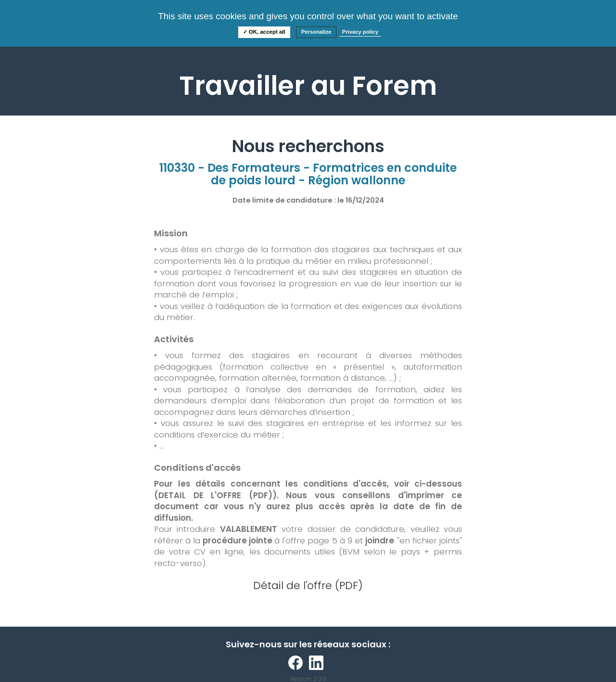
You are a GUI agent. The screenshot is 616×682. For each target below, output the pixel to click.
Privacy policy (360, 32)
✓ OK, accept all (264, 32)
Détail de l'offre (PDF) (308, 585)
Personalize (316, 32)
